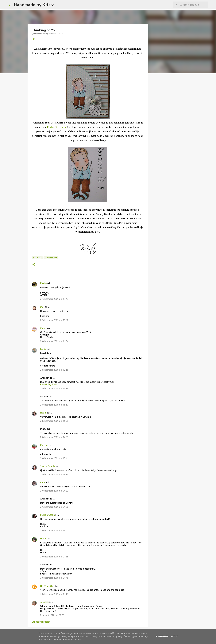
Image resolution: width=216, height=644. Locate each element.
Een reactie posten (41, 622)
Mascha (44, 445)
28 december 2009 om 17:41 (54, 458)
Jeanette (44, 602)
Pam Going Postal (49, 384)
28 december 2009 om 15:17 (54, 405)
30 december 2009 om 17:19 (54, 594)
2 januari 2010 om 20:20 (52, 615)
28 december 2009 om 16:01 (54, 437)
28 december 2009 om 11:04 (54, 341)
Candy (43, 328)
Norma (44, 538)
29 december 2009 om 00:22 (54, 491)
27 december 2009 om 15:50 (54, 320)
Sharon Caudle (48, 466)
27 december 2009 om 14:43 (54, 299)
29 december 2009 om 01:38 (54, 507)
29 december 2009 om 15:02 (54, 531)
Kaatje (43, 283)
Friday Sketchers (56, 127)
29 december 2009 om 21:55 (54, 557)
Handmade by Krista (34, 5)
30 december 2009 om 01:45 (54, 578)
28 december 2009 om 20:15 (54, 474)
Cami (43, 482)
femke (43, 349)
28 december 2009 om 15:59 (54, 421)
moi (42, 307)
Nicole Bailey (47, 586)
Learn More (162, 637)
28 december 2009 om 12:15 (54, 370)
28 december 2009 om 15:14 (54, 388)
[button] (34, 39)
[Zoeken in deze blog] (193, 5)
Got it (174, 637)
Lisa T (43, 413)
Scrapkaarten (51, 258)
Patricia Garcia (48, 515)
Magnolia (37, 258)
